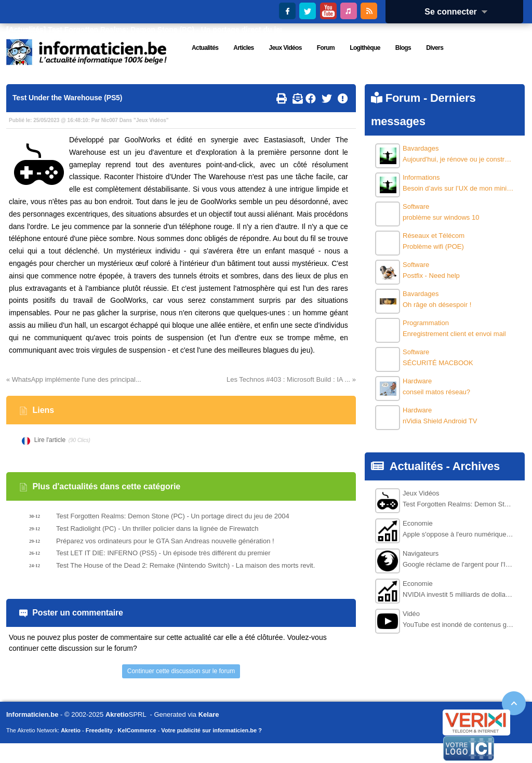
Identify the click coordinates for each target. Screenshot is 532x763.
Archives (476, 466)
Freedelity (99, 730)
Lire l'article (50, 440)
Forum (403, 98)
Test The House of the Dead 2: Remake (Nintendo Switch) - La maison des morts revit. (185, 565)
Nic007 (110, 120)
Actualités (416, 466)
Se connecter (459, 12)
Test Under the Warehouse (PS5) (67, 98)
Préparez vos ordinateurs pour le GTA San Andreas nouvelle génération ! (165, 541)
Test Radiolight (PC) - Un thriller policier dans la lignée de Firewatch (157, 528)
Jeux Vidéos (151, 120)
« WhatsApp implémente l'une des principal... (74, 379)
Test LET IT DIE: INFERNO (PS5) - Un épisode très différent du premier (163, 553)
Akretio (117, 714)
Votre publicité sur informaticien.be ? (211, 730)
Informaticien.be (32, 714)
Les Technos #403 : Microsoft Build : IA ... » (291, 379)
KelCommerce (137, 730)
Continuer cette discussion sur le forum (181, 671)
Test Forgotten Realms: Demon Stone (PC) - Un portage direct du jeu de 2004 (181, 30)
